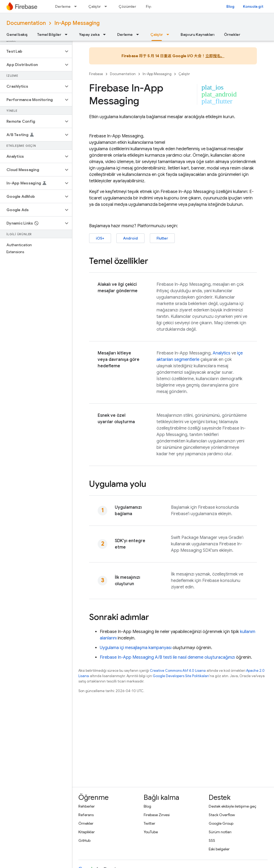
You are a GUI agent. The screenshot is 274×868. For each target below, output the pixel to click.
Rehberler (87, 806)
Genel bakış (17, 34)
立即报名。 (215, 56)
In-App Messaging (77, 23)
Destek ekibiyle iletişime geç (233, 806)
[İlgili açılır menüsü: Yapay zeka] (106, 34)
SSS (212, 840)
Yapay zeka (89, 34)
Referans (86, 815)
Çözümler (127, 6)
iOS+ (100, 238)
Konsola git (253, 6)
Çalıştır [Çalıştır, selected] (157, 34)
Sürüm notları (220, 832)
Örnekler (232, 34)
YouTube (151, 832)
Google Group (221, 823)
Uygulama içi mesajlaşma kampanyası (136, 648)
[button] (32, 51)
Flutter (162, 238)
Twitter (149, 823)
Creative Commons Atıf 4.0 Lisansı (178, 671)
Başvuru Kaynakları (197, 34)
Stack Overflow (222, 815)
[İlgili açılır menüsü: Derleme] (77, 6)
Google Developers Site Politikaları (181, 676)
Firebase (96, 74)
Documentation (26, 23)
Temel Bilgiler (49, 34)
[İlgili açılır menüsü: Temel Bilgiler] (68, 34)
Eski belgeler (219, 849)
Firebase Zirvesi (157, 815)
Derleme (63, 6)
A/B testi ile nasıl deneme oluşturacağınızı (167, 657)
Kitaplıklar (87, 832)
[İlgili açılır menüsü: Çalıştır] (107, 6)
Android (130, 238)
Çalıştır (95, 6)
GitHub (84, 840)
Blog (230, 6)
